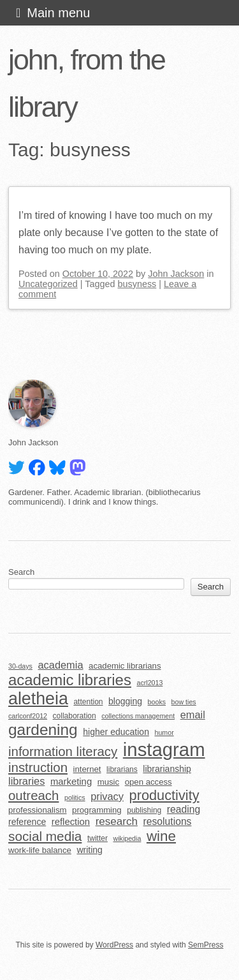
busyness (137, 284)
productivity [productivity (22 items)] (164, 795)
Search (21, 572)
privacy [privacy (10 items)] (107, 796)
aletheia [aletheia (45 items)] (38, 699)
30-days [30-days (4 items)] (20, 666)
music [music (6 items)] (108, 782)
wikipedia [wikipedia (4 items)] (127, 838)
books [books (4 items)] (157, 702)
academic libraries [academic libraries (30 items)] (70, 680)
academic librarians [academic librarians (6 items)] (125, 666)
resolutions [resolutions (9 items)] (168, 821)
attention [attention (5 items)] (88, 702)
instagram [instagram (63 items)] (164, 749)
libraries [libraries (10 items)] (26, 781)
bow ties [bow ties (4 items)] (184, 702)
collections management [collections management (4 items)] (138, 716)
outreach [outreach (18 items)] (33, 796)
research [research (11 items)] (117, 821)
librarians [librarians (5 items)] (122, 769)
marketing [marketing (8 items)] (71, 782)
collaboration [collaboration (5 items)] (75, 716)
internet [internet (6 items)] (87, 769)
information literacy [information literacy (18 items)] (63, 752)
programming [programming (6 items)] (97, 810)
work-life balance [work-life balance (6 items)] (40, 850)
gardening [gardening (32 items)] (43, 730)
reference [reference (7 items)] (27, 822)
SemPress (206, 945)
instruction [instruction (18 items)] (38, 768)
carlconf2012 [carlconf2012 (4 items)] (28, 716)
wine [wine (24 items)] (161, 836)
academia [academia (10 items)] (60, 665)
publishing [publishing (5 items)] (144, 810)
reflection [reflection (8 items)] (71, 822)
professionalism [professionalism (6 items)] (38, 810)
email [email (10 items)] (193, 715)
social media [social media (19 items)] (45, 836)
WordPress (114, 945)
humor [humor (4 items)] (164, 732)
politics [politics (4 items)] (75, 798)
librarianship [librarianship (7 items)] (167, 769)
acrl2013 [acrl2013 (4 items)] (149, 683)
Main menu (58, 13)
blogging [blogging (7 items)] (125, 701)
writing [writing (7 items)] (90, 850)
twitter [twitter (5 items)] (98, 838)
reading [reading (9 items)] (184, 809)
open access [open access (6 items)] (148, 782)
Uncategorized (48, 284)
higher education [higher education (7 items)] (116, 732)
